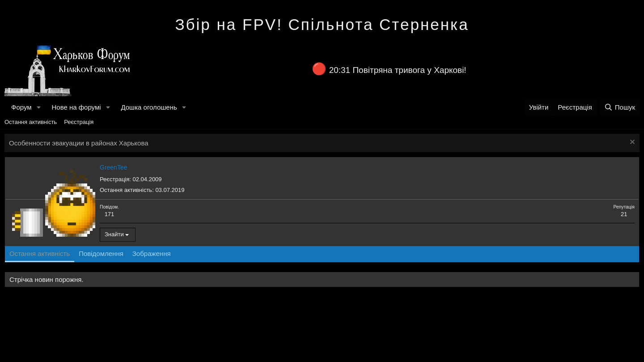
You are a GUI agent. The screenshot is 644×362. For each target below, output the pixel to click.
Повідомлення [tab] (101, 253)
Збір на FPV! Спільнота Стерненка (322, 24)
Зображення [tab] (152, 253)
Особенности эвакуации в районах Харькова (79, 143)
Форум (21, 107)
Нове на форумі (76, 107)
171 (110, 214)
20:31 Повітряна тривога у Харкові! (398, 70)
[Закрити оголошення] (631, 143)
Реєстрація (79, 122)
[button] (38, 107)
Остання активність (31, 122)
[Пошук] (620, 107)
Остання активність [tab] (40, 253)
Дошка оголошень (149, 107)
